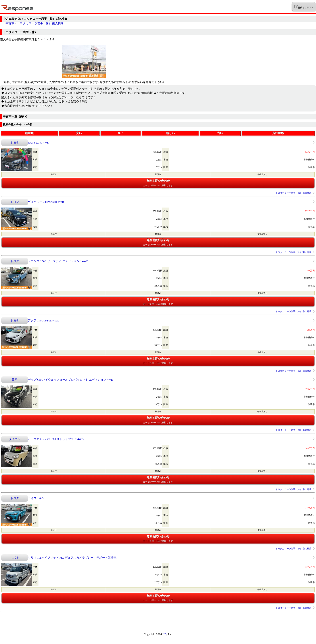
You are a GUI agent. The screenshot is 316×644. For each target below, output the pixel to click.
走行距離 (278, 133)
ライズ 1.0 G (36, 498)
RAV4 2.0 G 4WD (38, 143)
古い (220, 133)
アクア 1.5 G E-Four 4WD (44, 320)
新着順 (29, 133)
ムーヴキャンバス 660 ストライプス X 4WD (56, 439)
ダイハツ (15, 439)
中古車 (10, 23)
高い (121, 133)
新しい (170, 133)
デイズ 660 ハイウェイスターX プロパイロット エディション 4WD (70, 380)
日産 (15, 380)
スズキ (15, 558)
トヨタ (15, 143)
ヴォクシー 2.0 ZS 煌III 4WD (46, 202)
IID (165, 634)
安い (79, 133)
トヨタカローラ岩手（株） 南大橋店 (40, 23)
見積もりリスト (304, 7)
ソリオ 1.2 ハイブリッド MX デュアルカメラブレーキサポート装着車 (72, 558)
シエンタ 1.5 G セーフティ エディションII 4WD (58, 261)
